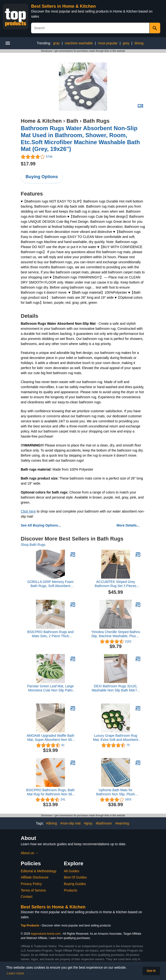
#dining (52, 823)
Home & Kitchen (41, 121)
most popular (108, 43)
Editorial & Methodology (39, 871)
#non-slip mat (70, 823)
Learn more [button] (15, 973)
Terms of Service (33, 890)
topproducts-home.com (46, 934)
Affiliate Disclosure (35, 877)
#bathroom (104, 823)
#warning (122, 823)
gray (56, 43)
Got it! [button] (151, 971)
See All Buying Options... (41, 525)
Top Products (30, 926)
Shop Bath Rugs (33, 545)
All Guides (72, 871)
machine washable (79, 43)
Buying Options (42, 177)
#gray (88, 823)
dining (139, 43)
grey (126, 43)
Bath (72, 121)
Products (71, 890)
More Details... (128, 525)
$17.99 (28, 164)
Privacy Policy (31, 884)
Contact (27, 897)
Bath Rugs (96, 121)
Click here (28, 511)
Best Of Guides (75, 877)
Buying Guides (75, 884)
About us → (30, 853)
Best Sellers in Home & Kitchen (63, 6)
